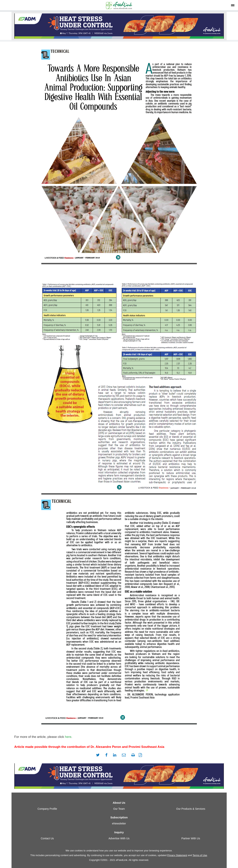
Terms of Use (200, 855)
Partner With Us (191, 838)
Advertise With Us (119, 838)
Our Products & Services (191, 809)
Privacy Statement (177, 855)
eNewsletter (119, 823)
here (68, 737)
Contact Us (47, 838)
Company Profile (47, 809)
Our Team (119, 809)
